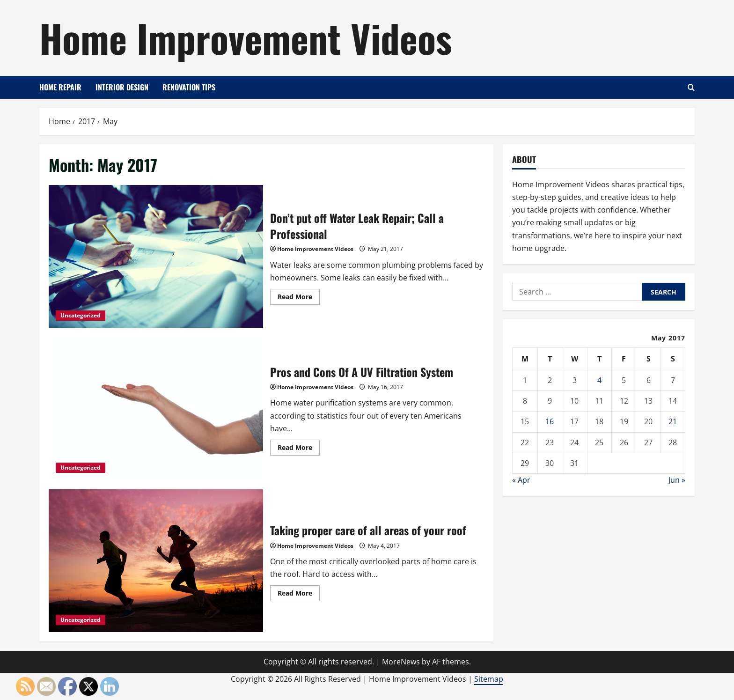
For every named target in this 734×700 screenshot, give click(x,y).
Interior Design (122, 87)
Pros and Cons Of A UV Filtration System (156, 409)
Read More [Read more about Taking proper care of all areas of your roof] (299, 595)
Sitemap (489, 679)
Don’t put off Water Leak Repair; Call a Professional (156, 256)
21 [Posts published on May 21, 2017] (673, 421)
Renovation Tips (189, 87)
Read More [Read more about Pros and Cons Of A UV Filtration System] (299, 449)
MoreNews (401, 662)
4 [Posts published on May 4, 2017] (599, 380)
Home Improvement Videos (246, 37)
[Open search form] (691, 87)
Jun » (677, 480)
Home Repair (60, 87)
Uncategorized (81, 315)
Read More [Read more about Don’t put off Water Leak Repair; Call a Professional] (299, 298)
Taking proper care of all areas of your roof (156, 561)
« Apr (521, 480)
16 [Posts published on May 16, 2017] (550, 421)
